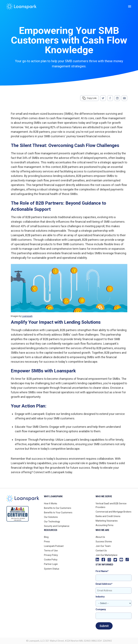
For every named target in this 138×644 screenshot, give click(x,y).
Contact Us (101, 551)
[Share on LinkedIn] (117, 98)
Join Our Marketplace (107, 555)
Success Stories (104, 542)
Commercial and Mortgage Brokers (113, 512)
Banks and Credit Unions (108, 516)
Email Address (104, 584)
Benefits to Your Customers (58, 513)
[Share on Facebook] (110, 98)
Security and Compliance (57, 526)
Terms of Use (51, 551)
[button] (130, 6)
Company (101, 609)
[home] (21, 6)
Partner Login (51, 564)
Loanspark (27, 316)
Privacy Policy (51, 555)
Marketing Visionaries (107, 521)
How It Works (51, 504)
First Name (102, 571)
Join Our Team (103, 546)
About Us (100, 537)
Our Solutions (51, 517)
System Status (52, 569)
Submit (104, 626)
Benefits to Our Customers (58, 508)
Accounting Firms (105, 525)
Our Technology (52, 522)
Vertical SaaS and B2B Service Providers (111, 505)
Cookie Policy (51, 560)
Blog (46, 537)
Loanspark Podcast (54, 546)
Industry (100, 597)
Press (47, 542)
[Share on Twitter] (103, 98)
